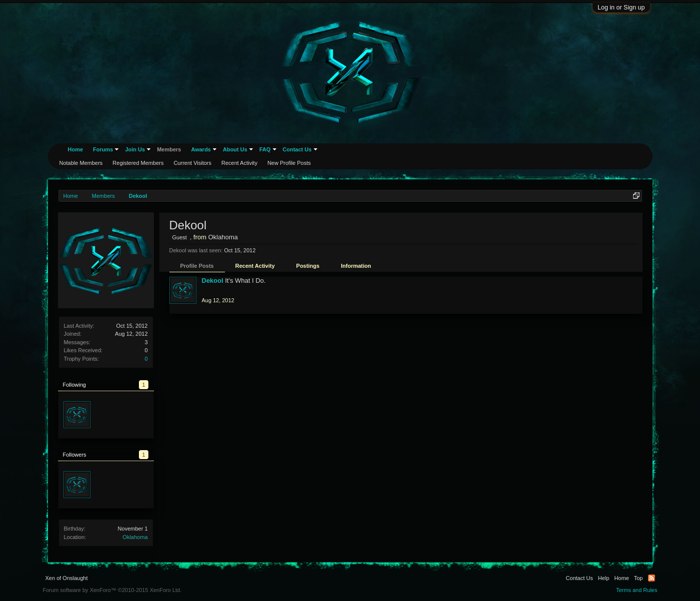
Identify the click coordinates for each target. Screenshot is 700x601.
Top (639, 578)
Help (604, 578)
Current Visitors (192, 163)
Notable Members (81, 163)
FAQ (265, 149)
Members (169, 149)
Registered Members (138, 163)
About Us (235, 149)
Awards (201, 149)
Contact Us (297, 149)
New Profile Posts (289, 163)
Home (76, 149)
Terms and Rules (637, 590)
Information (356, 266)
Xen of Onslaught (67, 578)
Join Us (135, 149)
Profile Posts (197, 266)
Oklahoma (135, 537)
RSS (652, 578)
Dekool (213, 281)
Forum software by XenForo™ (112, 590)
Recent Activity (255, 266)
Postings (308, 266)
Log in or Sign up (621, 7)
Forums (103, 149)
